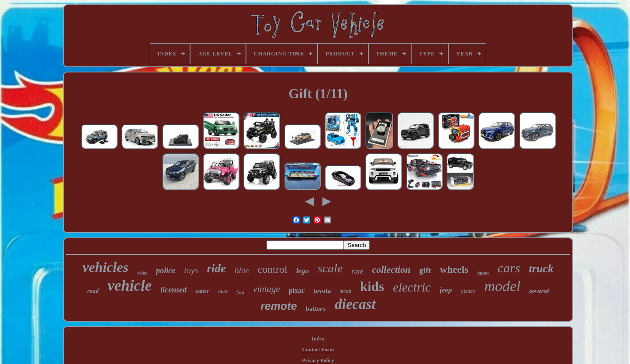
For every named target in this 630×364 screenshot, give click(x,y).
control (273, 269)
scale (330, 268)
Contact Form (318, 350)
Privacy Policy (318, 361)
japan (483, 273)
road (93, 291)
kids (372, 287)
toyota (322, 291)
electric (412, 287)
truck (541, 269)
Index (318, 339)
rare (357, 271)
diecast (355, 304)
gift (425, 270)
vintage (267, 289)
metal (345, 291)
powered (539, 291)
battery (316, 309)
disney (468, 291)
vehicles (106, 267)
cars (509, 268)
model (502, 286)
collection (391, 270)
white (142, 273)
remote (279, 306)
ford (240, 292)
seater (202, 291)
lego (303, 271)
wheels (454, 270)
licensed (173, 290)
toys (191, 270)
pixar (297, 290)
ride (216, 268)
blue (242, 270)
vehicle (130, 286)
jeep (446, 290)
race (223, 291)
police (166, 271)
